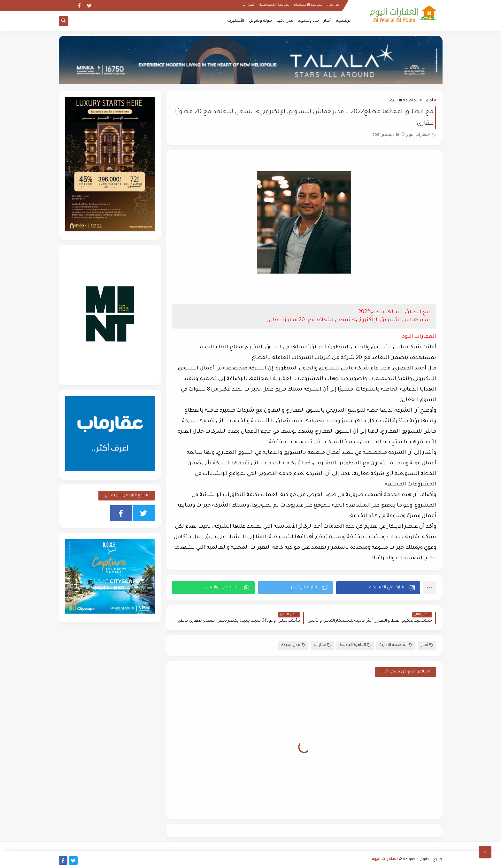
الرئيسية (344, 21)
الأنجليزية (236, 21)
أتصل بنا (249, 5)
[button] (378, 588)
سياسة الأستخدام (308, 5)
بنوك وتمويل (260, 21)
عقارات (322, 645)
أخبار (328, 21)
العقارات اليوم (385, 860)
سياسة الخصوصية (274, 5)
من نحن (333, 5)
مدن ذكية (285, 21)
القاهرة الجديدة (355, 645)
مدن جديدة (293, 645)
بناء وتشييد (308, 21)
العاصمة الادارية (404, 101)
